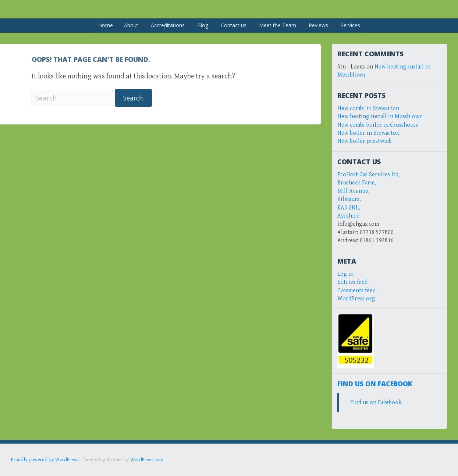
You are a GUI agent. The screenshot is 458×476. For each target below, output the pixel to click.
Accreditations (168, 25)
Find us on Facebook (375, 384)
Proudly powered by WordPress (45, 460)
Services (350, 25)
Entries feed (352, 282)
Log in (345, 274)
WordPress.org (356, 299)
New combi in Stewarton (368, 108)
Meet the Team (278, 25)
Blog (203, 25)
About (131, 25)
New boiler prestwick (364, 141)
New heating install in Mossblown (380, 117)
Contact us (234, 25)
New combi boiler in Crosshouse (378, 125)
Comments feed (356, 291)
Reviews (318, 25)
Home (106, 25)
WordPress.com (147, 460)
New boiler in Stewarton (368, 133)
